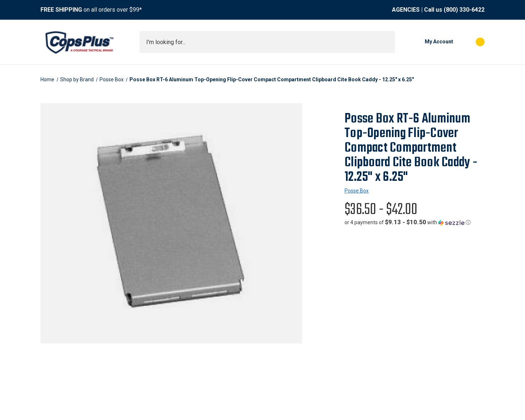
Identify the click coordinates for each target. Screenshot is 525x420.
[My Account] (428, 42)
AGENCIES (406, 10)
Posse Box (357, 191)
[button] (408, 222)
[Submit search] (387, 42)
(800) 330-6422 (464, 10)
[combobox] (267, 42)
